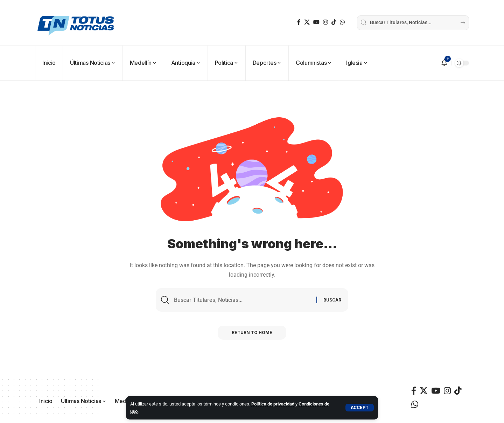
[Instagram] (325, 22)
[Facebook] (299, 22)
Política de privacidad (273, 404)
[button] (360, 408)
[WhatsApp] (342, 22)
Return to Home (252, 332)
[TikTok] (334, 22)
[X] (307, 22)
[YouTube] (316, 22)
